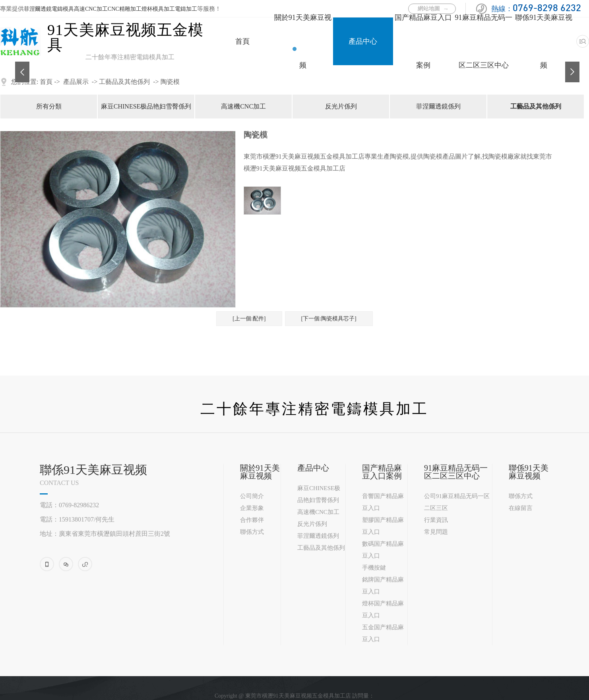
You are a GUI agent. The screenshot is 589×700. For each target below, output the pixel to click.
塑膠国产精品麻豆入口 (383, 526)
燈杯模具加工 (158, 9)
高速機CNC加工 (243, 106)
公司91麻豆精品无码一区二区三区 (457, 502)
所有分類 (49, 106)
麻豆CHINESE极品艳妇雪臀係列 (146, 106)
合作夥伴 (252, 520)
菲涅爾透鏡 (38, 9)
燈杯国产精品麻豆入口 (383, 609)
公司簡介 (252, 496)
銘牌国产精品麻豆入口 (383, 586)
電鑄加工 (186, 9)
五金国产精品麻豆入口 (383, 633)
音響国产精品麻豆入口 (383, 502)
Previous (19, 66)
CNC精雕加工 (125, 9)
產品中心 (363, 41)
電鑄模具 (63, 9)
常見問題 (436, 532)
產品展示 (76, 82)
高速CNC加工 (91, 9)
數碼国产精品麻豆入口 (383, 550)
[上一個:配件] (249, 319)
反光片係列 (341, 106)
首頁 (242, 41)
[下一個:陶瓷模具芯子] (329, 319)
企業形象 (252, 508)
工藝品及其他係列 (124, 82)
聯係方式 (252, 532)
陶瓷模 (170, 82)
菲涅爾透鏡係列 (438, 106)
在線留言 (521, 508)
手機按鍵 (374, 568)
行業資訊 (436, 520)
